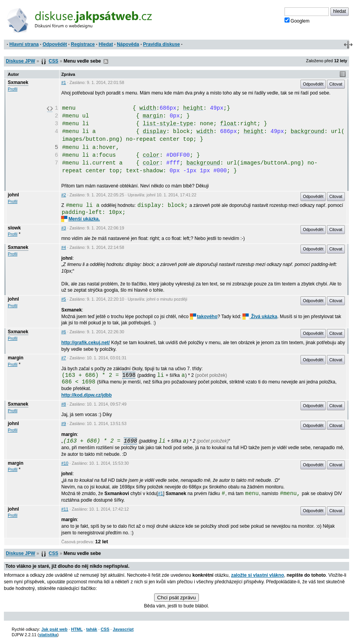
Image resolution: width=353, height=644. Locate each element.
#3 (63, 228)
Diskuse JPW (20, 61)
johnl (13, 195)
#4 (63, 247)
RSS (106, 61)
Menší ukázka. (80, 219)
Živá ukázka (260, 317)
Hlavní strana (24, 44)
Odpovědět (55, 44)
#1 (63, 82)
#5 (63, 299)
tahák (91, 629)
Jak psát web (54, 629)
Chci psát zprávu (176, 598)
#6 (63, 332)
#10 (65, 463)
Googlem (297, 21)
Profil (13, 89)
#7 (63, 358)
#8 (63, 404)
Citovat (336, 84)
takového (204, 317)
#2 (63, 195)
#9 (63, 423)
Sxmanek (18, 82)
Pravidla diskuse (162, 44)
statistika (48, 635)
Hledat (106, 44)
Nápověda (128, 44)
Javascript (123, 629)
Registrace (83, 44)
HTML (77, 629)
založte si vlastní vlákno (258, 575)
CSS (54, 61)
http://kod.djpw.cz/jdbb (86, 395)
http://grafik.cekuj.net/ (85, 343)
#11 (65, 509)
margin (16, 358)
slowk (14, 228)
